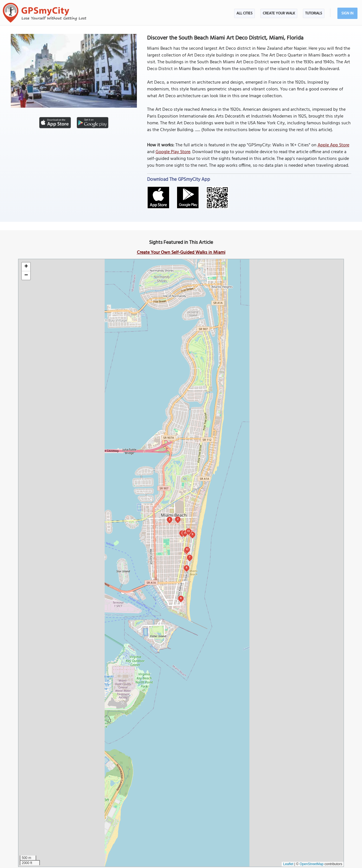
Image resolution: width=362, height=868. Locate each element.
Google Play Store (173, 152)
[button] (26, 267)
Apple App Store (333, 145)
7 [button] (190, 557)
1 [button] (170, 519)
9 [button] (192, 534)
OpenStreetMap (312, 864)
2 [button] (178, 519)
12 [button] (187, 549)
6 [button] (181, 598)
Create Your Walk (279, 13)
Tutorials (314, 13)
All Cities (244, 13)
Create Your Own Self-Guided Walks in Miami (181, 253)
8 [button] (187, 568)
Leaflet (288, 864)
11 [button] (188, 531)
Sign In (347, 13)
